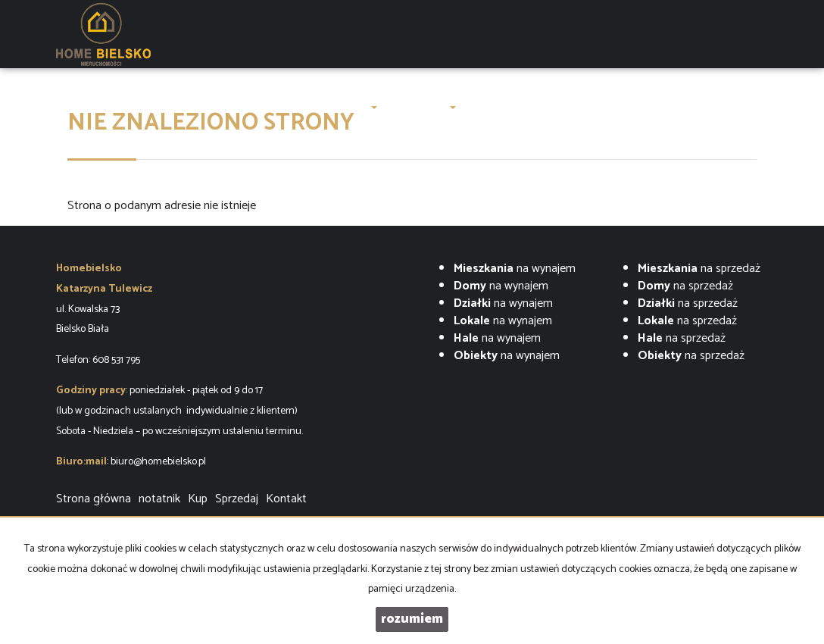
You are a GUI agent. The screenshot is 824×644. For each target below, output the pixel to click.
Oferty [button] (356, 107)
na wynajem (515, 269)
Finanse (620, 107)
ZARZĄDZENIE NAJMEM (529, 107)
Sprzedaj (237, 499)
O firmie (300, 107)
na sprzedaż (699, 269)
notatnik (159, 499)
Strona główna (108, 107)
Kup (198, 499)
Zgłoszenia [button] (423, 107)
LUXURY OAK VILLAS (212, 107)
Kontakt (673, 107)
